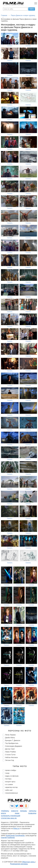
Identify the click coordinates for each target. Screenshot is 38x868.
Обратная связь (29, 862)
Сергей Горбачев (8, 838)
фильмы (24, 811)
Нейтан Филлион (12, 757)
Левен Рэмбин (11, 752)
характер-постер (11, 787)
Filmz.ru (16, 828)
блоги (3, 813)
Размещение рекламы (19, 864)
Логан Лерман (10, 735)
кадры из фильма (12, 776)
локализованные (11, 793)
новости (15, 811)
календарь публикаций (11, 816)
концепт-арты (10, 782)
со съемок (9, 784)
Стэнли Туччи (10, 755)
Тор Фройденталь (12, 743)
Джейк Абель (10, 738)
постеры (8, 779)
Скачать (10, 46)
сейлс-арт (9, 790)
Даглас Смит (10, 749)
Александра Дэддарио (14, 746)
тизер (7, 773)
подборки (32, 813)
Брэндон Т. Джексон (13, 740)
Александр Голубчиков (15, 836)
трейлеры (5, 811)
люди (17, 813)
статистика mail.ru (9, 818)
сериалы (33, 811)
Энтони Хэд (10, 760)
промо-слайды (11, 770)
